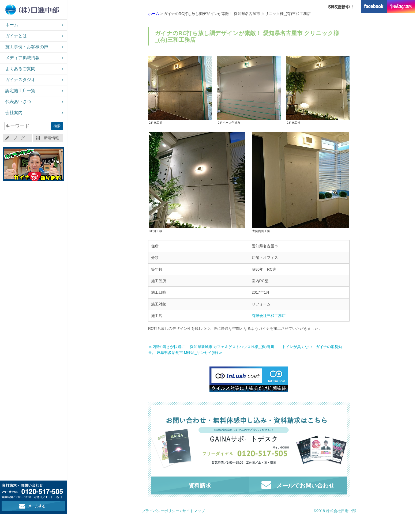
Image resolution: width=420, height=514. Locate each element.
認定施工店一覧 (20, 91)
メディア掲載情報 (22, 58)
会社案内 (14, 113)
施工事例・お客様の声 (27, 47)
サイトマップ (194, 511)
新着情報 (51, 138)
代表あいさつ (18, 102)
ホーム (12, 25)
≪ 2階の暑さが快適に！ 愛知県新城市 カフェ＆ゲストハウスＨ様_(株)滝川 (211, 347)
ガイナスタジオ (20, 80)
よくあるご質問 (20, 69)
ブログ (19, 138)
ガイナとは (16, 36)
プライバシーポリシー (160, 511)
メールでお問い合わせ (298, 485)
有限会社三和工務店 (269, 316)
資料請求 (200, 485)
